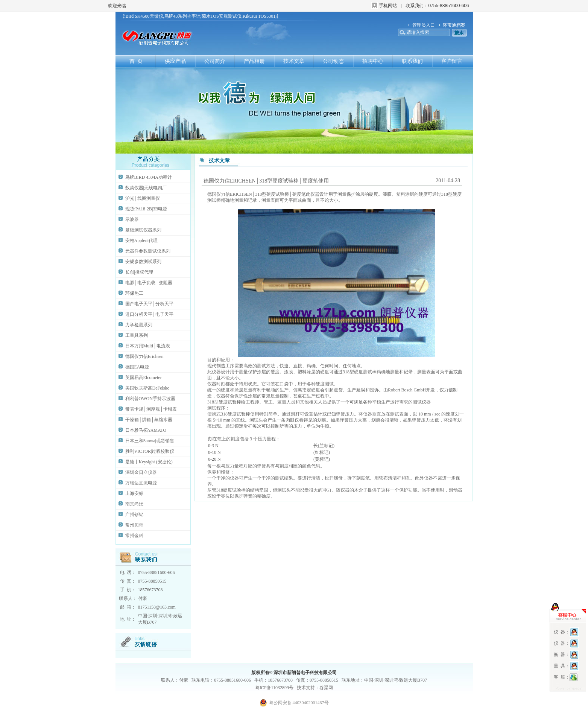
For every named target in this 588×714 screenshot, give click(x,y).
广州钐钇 (134, 515)
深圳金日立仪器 (141, 472)
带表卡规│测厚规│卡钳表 (151, 409)
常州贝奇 (134, 525)
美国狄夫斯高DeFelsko (147, 388)
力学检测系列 (139, 325)
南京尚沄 (134, 504)
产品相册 (254, 61)
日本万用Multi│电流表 (148, 346)
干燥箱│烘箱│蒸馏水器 (149, 420)
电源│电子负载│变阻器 (149, 283)
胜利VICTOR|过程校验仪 (150, 451)
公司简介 (215, 61)
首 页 (136, 61)
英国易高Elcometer (144, 378)
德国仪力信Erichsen (144, 356)
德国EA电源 (137, 367)
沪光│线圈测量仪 (143, 198)
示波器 (132, 219)
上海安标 (134, 493)
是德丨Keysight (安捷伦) (149, 462)
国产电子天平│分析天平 (150, 304)
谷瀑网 (326, 688)
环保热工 (134, 293)
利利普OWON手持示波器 (150, 399)
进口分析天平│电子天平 (150, 314)
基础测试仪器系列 (143, 230)
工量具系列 (137, 335)
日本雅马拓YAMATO (146, 430)
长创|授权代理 (139, 272)
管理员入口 (424, 25)
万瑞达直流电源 (141, 483)
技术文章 (294, 61)
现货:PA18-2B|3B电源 (146, 209)
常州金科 (134, 536)
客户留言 (452, 61)
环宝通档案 (454, 25)
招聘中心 (373, 61)
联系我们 (412, 61)
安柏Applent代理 (142, 241)
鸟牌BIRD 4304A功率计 (149, 177)
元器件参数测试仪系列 (148, 251)
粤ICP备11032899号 (274, 688)
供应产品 (175, 61)
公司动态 (333, 61)
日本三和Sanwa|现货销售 (150, 441)
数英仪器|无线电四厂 (146, 188)
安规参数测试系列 (143, 262)
